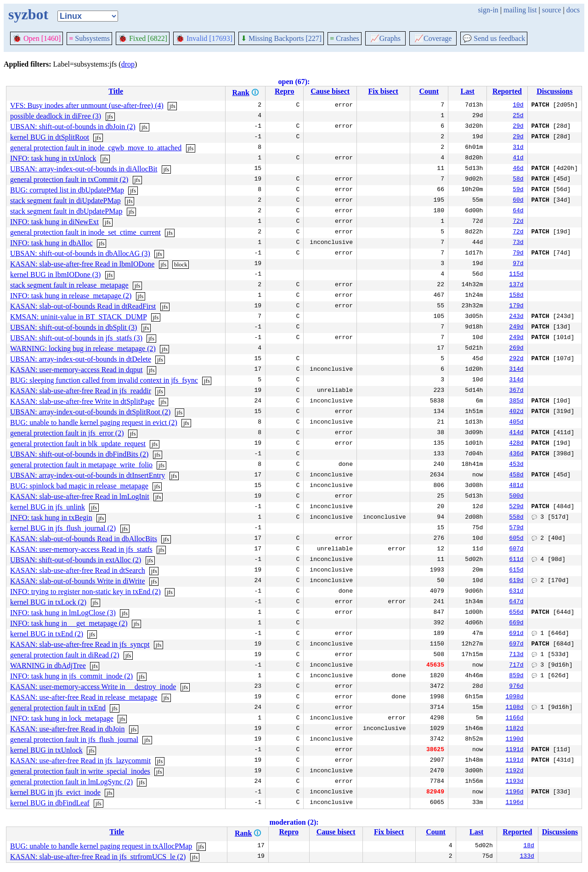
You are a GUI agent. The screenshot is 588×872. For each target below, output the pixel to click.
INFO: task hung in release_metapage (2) (71, 296)
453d (516, 465)
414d (516, 433)
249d (516, 328)
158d (516, 296)
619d (516, 581)
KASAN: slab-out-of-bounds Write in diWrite (77, 581)
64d (518, 211)
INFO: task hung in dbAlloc (51, 243)
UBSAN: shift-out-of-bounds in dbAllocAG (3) (80, 253)
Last (468, 91)
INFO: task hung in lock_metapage (62, 718)
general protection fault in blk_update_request (78, 444)
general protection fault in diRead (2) (65, 655)
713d (516, 655)
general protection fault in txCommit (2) (69, 179)
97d (518, 264)
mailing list (520, 10)
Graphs (385, 38)
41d (518, 159)
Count (429, 91)
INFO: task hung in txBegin (51, 518)
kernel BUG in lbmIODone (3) (55, 275)
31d (518, 148)
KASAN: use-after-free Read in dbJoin (67, 729)
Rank (240, 93)
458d (516, 476)
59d (518, 190)
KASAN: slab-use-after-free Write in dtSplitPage (82, 401)
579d (516, 528)
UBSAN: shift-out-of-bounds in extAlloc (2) (76, 560)
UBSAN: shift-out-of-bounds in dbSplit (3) (73, 327)
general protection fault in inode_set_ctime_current (85, 232)
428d (516, 444)
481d (516, 486)
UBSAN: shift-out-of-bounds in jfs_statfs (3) (76, 338)
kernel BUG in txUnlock (46, 750)
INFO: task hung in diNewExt (54, 222)
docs (573, 10)
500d (516, 497)
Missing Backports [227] (281, 38)
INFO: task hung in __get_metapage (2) (69, 623)
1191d (515, 750)
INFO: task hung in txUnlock (53, 158)
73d (518, 243)
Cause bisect (330, 91)
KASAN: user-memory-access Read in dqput (76, 370)
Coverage (433, 38)
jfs (172, 106)
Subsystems (89, 38)
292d (516, 359)
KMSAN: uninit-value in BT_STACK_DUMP (78, 317)
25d (518, 116)
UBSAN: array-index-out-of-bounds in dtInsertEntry (88, 475)
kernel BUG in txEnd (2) (47, 634)
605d (516, 539)
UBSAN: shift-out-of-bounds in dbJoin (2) (73, 127)
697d (516, 645)
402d (516, 412)
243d (516, 317)
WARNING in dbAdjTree (48, 665)
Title (116, 91)
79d (518, 254)
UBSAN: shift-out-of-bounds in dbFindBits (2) (79, 454)
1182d (515, 729)
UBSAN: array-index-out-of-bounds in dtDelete (81, 359)
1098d (515, 697)
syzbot (28, 14)
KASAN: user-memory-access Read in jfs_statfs (81, 549)
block (181, 264)
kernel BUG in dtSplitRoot (50, 137)
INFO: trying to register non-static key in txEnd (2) (85, 592)
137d (516, 285)
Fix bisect (383, 91)
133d (527, 857)
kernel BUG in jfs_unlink (48, 507)
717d (516, 666)
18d (529, 846)
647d (516, 602)
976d (516, 687)
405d (516, 423)
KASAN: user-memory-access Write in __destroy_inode (93, 687)
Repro (284, 91)
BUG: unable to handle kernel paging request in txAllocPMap (101, 846)
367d (516, 391)
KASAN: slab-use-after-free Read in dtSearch (78, 570)
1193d (515, 782)
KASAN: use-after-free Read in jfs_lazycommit (80, 761)
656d (516, 613)
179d (516, 306)
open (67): (294, 82)
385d (516, 402)
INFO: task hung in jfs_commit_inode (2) (71, 676)
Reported (507, 91)
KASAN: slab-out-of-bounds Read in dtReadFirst (83, 306)
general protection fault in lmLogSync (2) (71, 782)
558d (516, 518)
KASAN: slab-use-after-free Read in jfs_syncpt (80, 644)
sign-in (488, 10)
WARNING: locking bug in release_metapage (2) (83, 348)
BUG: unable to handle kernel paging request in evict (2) (94, 422)
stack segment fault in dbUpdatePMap (66, 211)
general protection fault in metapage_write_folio (81, 465)
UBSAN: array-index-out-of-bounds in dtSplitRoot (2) (90, 412)
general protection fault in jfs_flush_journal (74, 739)
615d (516, 571)
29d (518, 127)
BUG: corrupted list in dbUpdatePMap (67, 190)
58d (518, 180)
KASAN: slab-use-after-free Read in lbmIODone (82, 264)
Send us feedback (494, 38)
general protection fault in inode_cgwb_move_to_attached (96, 148)
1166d (515, 719)
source (552, 10)
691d (516, 634)
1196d (515, 793)
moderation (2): (294, 822)
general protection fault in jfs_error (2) (67, 433)
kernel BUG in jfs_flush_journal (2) (63, 528)
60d (518, 201)
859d (516, 676)
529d (516, 507)
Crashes (345, 38)
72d (518, 222)
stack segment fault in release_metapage (69, 285)
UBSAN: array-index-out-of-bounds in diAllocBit (84, 169)
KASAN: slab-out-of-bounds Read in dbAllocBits (84, 539)
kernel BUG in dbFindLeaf (50, 803)
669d (516, 623)
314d (516, 370)
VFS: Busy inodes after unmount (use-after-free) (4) (87, 105)
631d (516, 592)
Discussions (554, 91)
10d (518, 106)
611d (516, 560)
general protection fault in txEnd (58, 708)
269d (516, 349)
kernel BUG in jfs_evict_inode (55, 792)
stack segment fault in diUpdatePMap (65, 201)
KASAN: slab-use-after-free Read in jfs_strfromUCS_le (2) (98, 857)
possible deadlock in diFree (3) (56, 116)
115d (516, 275)
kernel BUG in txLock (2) (48, 602)
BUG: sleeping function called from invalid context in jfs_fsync (104, 380)
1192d (515, 771)
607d (516, 549)
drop (128, 64)
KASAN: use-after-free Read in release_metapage (84, 697)
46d (518, 169)
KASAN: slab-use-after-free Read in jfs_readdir (81, 391)
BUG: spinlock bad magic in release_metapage (79, 486)
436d (516, 454)
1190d (515, 740)
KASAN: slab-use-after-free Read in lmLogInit (80, 496)
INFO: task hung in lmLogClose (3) (63, 613)
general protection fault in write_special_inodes (80, 771)
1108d (515, 708)
